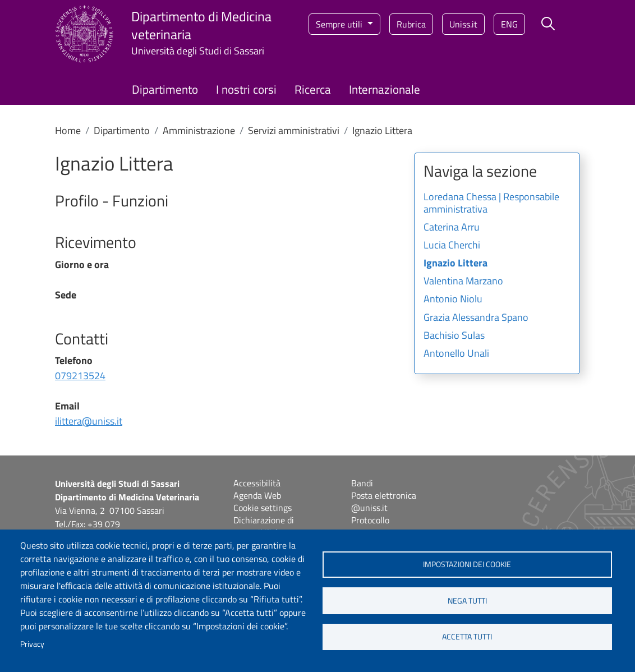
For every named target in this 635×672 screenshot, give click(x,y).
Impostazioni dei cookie (467, 564)
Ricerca (313, 89)
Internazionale (385, 89)
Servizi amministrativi (294, 130)
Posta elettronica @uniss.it (384, 501)
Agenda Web (257, 495)
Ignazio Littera (455, 264)
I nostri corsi (246, 89)
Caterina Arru (452, 228)
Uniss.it (463, 24)
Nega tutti (467, 601)
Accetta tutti (467, 637)
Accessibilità (257, 483)
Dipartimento (165, 89)
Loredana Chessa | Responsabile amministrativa (491, 204)
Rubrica (411, 24)
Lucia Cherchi (452, 246)
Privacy (32, 644)
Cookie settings (263, 508)
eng (509, 24)
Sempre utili (340, 24)
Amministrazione (199, 130)
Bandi (362, 483)
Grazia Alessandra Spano (476, 318)
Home (68, 130)
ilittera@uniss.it (89, 421)
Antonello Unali (456, 354)
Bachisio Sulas (454, 336)
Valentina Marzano (463, 282)
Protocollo (370, 520)
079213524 (80, 376)
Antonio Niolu (453, 300)
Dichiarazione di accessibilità (264, 526)
